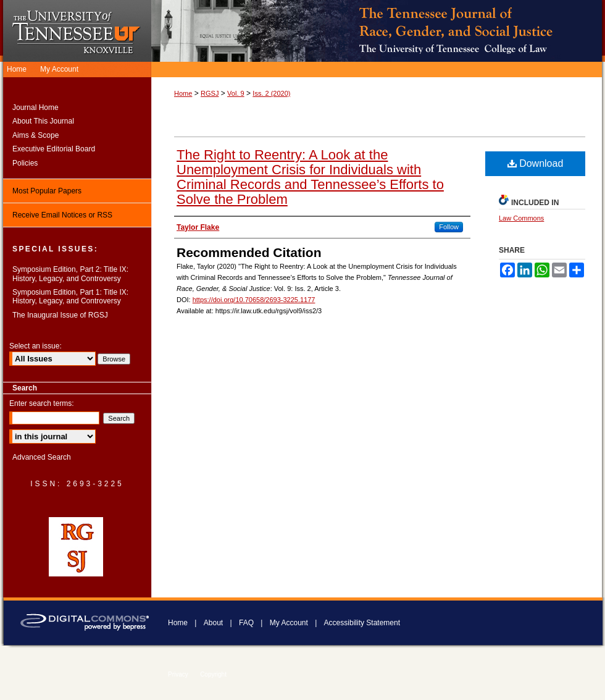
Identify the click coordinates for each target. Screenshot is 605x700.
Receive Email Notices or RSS (62, 215)
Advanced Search (42, 457)
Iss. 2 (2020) (271, 93)
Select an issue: (35, 346)
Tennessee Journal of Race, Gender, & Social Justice (378, 31)
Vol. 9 (236, 93)
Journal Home (35, 108)
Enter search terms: (42, 403)
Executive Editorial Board (54, 149)
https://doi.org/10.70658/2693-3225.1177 (254, 300)
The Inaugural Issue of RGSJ (60, 315)
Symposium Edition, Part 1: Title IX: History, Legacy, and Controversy (70, 297)
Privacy (178, 674)
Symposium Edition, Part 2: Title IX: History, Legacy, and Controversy (70, 274)
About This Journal (43, 121)
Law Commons (521, 218)
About (213, 623)
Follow (449, 227)
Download (536, 163)
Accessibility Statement (362, 623)
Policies (25, 163)
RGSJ (210, 93)
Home (183, 93)
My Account (289, 623)
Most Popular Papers (47, 191)
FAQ (246, 623)
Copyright (213, 674)
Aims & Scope (35, 135)
